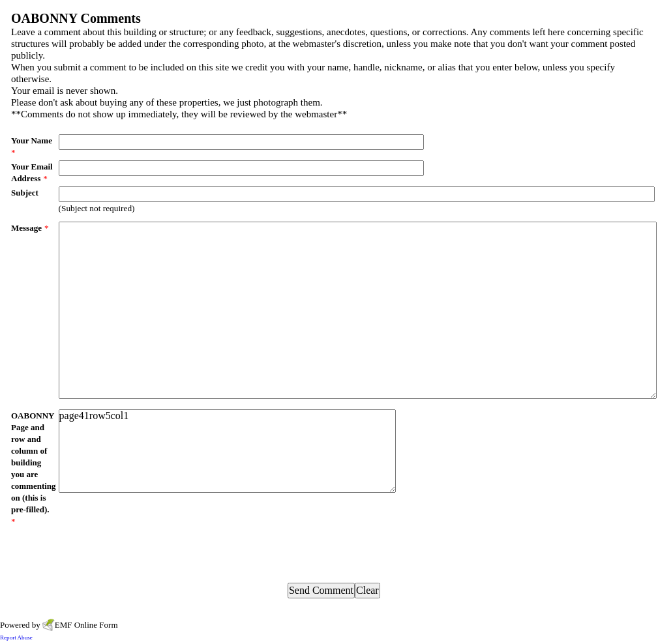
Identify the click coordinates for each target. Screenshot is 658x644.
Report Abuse (16, 637)
